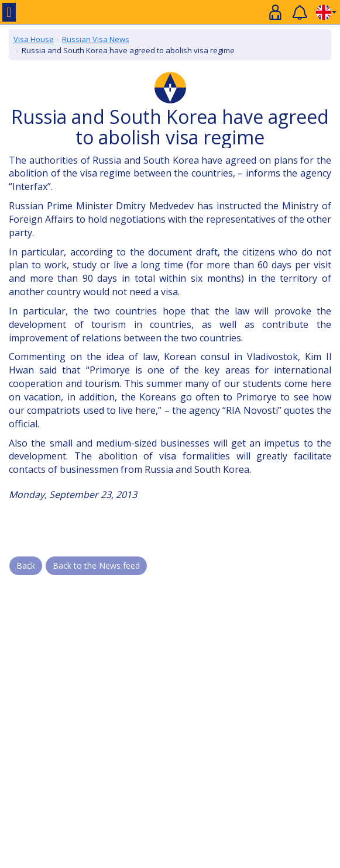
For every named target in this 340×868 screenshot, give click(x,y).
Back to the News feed (96, 566)
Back (26, 566)
